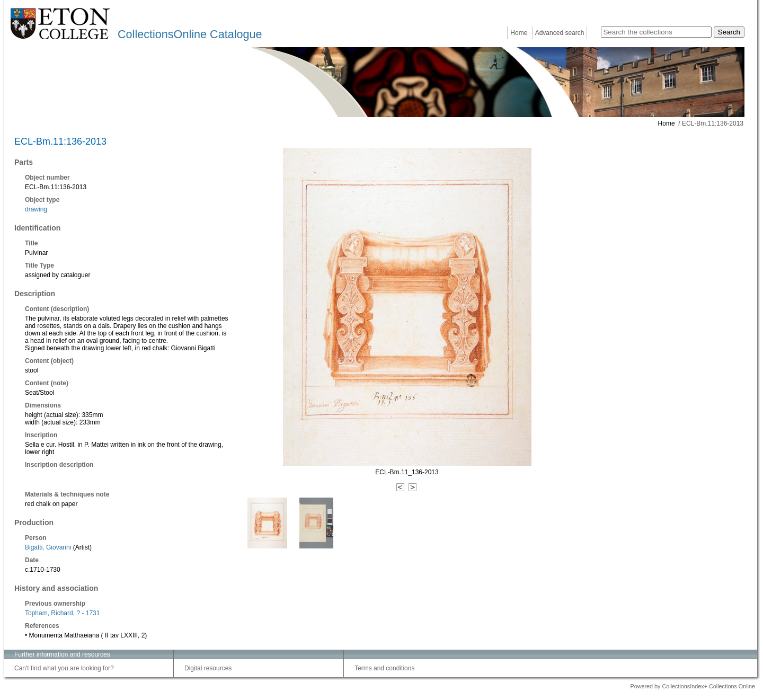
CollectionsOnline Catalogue (190, 34)
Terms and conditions (384, 668)
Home (519, 33)
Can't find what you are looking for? (64, 668)
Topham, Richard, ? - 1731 (62, 613)
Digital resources (208, 668)
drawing (36, 209)
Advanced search (560, 33)
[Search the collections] (656, 32)
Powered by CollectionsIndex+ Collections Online (693, 686)
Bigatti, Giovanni (48, 547)
